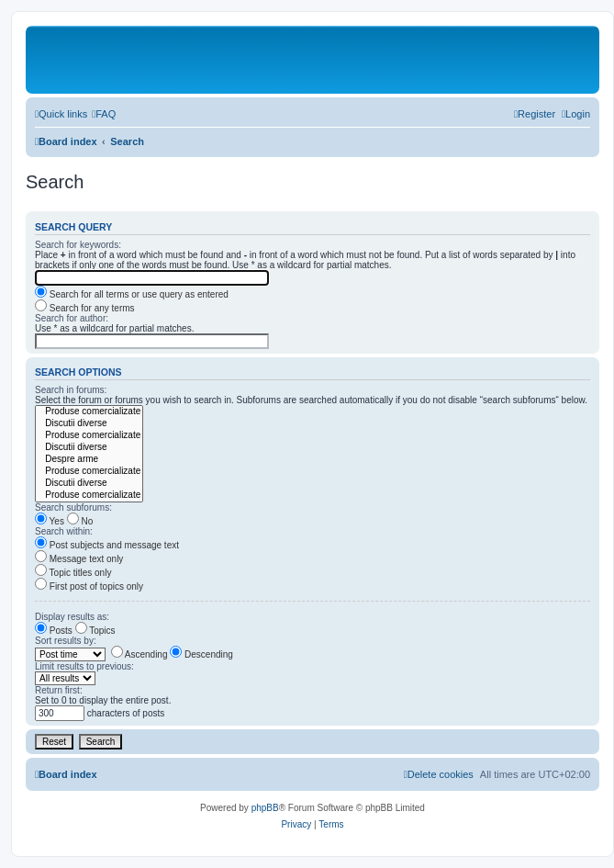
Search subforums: (73, 507)
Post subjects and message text (107, 545)
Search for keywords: (78, 245)
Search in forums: (71, 390)
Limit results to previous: (84, 666)
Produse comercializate (89, 412)
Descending (201, 654)
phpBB (265, 808)
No (80, 521)
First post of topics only (89, 586)
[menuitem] (104, 114)
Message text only (79, 559)
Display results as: (72, 617)
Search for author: (72, 318)
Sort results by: (66, 641)
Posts (54, 631)
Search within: (64, 531)
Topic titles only (73, 573)
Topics (95, 631)
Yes (50, 521)
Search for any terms (85, 308)
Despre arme (89, 460)
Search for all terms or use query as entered (132, 294)
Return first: (59, 690)
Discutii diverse (89, 424)
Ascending (140, 654)
